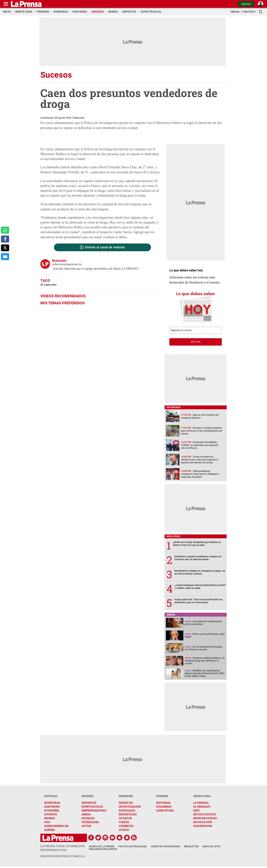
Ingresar (246, 4)
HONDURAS (52, 803)
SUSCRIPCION (203, 826)
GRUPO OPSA (202, 796)
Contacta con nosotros (165, 846)
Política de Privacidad (133, 846)
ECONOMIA (52, 810)
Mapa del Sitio (212, 846)
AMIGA (86, 814)
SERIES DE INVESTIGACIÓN (130, 805)
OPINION (162, 796)
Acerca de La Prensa (102, 846)
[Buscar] (261, 12)
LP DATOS (125, 818)
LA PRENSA (201, 803)
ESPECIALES (127, 810)
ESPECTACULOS (92, 806)
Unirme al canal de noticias (105, 247)
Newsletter (191, 846)
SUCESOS (51, 814)
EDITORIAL (163, 803)
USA (47, 822)
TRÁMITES (126, 826)
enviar (196, 342)
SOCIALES (88, 818)
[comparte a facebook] (5, 239)
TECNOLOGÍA (90, 822)
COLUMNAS (164, 806)
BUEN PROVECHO (205, 818)
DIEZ (196, 810)
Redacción (79, 118)
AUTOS (86, 826)
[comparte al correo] (5, 257)
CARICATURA (165, 810)
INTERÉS (88, 796)
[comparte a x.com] (5, 248)
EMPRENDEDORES (94, 810)
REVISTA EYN (203, 822)
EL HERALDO (202, 806)
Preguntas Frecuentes (103, 849)
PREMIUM (126, 796)
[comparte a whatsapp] (5, 230)
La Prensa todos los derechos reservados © (63, 848)
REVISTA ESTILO (205, 814)
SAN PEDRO (52, 806)
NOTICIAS (51, 796)
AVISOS (124, 830)
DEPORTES (89, 803)
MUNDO (50, 818)
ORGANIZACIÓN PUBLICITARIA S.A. (63, 856)
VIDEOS (124, 822)
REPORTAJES (128, 814)
